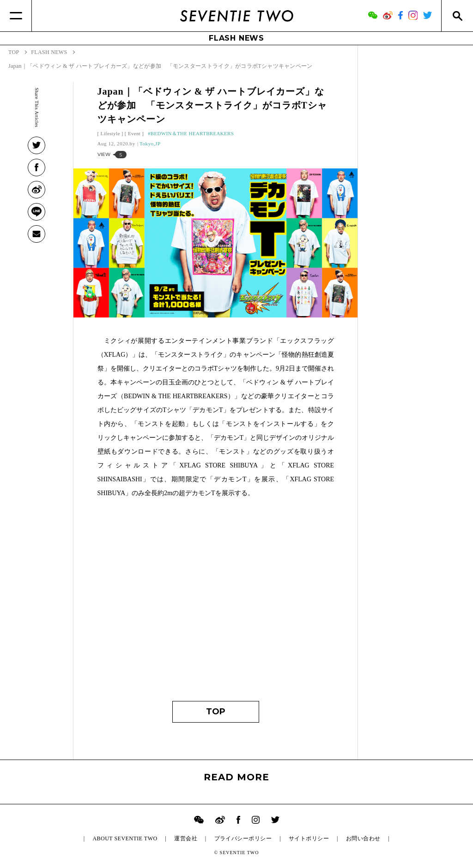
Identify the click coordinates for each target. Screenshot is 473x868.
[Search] (457, 16)
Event (134, 133)
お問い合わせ (363, 838)
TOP (216, 712)
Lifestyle (110, 133)
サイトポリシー (309, 838)
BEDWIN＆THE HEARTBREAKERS (192, 133)
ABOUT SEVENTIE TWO (125, 838)
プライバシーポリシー (243, 838)
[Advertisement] (216, 604)
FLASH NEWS (236, 38)
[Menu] (16, 16)
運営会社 (186, 838)
